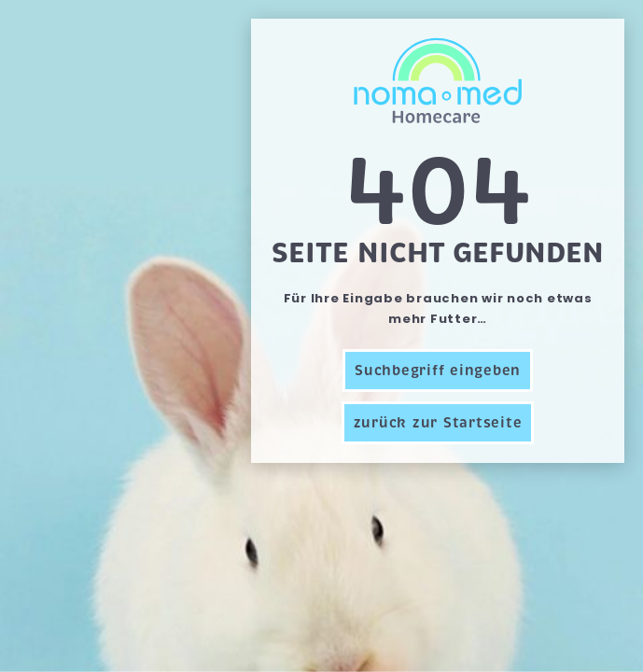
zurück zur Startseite (438, 423)
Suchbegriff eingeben (438, 371)
